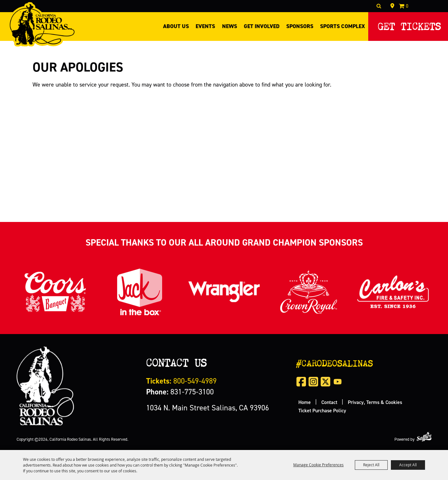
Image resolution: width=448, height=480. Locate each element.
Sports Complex (343, 26)
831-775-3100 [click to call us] (180, 392)
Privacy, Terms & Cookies (375, 402)
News (230, 26)
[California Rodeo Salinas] (42, 24)
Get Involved (262, 26)
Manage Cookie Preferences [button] (318, 465)
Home (305, 402)
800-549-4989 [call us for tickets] (181, 381)
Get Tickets (409, 25)
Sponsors (300, 26)
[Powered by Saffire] (424, 437)
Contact (329, 402)
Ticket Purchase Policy (322, 410)
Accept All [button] (408, 465)
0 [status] (407, 6)
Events (205, 26)
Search (379, 6)
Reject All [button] (371, 465)
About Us (176, 26)
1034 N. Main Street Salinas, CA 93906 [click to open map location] (208, 408)
